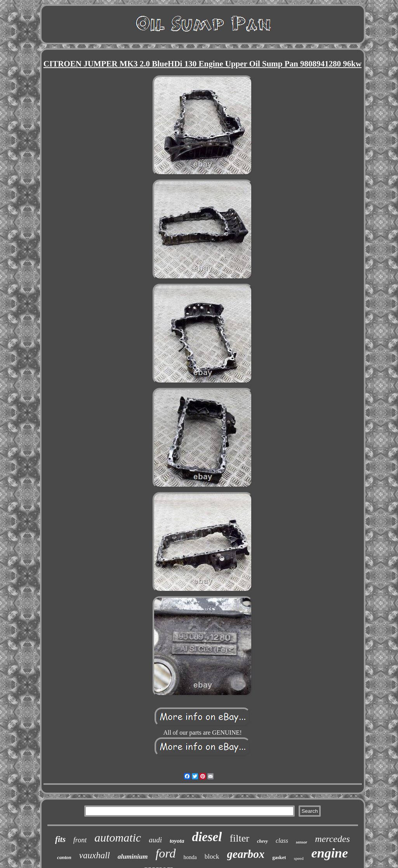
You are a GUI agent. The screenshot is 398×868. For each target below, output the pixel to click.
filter (239, 838)
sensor (302, 842)
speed (299, 858)
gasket (279, 857)
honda (190, 857)
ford (165, 853)
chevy (262, 841)
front (80, 840)
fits (60, 839)
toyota (177, 841)
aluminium (133, 857)
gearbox (246, 854)
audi (155, 840)
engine (330, 853)
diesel (207, 837)
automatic (118, 837)
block (212, 857)
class (282, 841)
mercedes (332, 839)
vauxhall (95, 855)
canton (64, 857)
